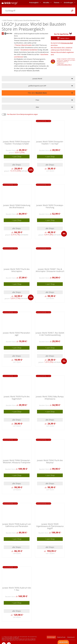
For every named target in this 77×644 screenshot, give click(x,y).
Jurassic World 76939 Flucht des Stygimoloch (17, 398)
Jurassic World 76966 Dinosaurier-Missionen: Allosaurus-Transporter (17, 461)
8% (64, 234)
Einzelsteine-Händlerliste (29, 50)
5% (64, 361)
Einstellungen (68, 2)
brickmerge (51, 637)
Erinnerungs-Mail (67, 43)
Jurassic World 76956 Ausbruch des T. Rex (17, 589)
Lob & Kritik (63, 642)
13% (31, 297)
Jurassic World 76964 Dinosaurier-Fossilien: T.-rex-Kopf (50, 143)
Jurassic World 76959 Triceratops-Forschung (50, 206)
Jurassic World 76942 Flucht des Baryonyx (50, 461)
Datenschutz (61, 637)
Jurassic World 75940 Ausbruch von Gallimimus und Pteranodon (17, 525)
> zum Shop (17, 157)
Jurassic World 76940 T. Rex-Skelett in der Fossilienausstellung (50, 334)
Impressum (71, 637)
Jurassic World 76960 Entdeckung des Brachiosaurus (17, 206)
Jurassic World (37, 79)
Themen (57, 2)
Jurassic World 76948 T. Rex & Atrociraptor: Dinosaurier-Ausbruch (50, 270)
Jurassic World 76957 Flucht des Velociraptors (17, 270)
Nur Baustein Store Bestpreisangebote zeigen (22, 114)
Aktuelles (46, 2)
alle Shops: (17, 165)
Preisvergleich (34, 2)
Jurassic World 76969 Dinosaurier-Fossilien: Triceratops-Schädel (17, 143)
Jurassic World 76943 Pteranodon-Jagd (17, 334)
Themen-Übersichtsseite (23, 45)
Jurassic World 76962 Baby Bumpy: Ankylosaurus (50, 398)
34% (31, 170)
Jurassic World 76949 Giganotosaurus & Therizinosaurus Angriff (50, 526)
